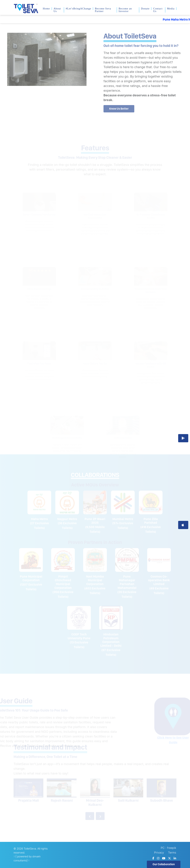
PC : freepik (168, 848)
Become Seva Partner (103, 10)
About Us (57, 10)
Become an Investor (125, 10)
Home (46, 9)
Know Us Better (122, 109)
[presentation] (90, 814)
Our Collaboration (164, 864)
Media (171, 9)
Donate (145, 9)
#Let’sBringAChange (78, 9)
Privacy (159, 852)
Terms (172, 852)
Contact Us (158, 10)
